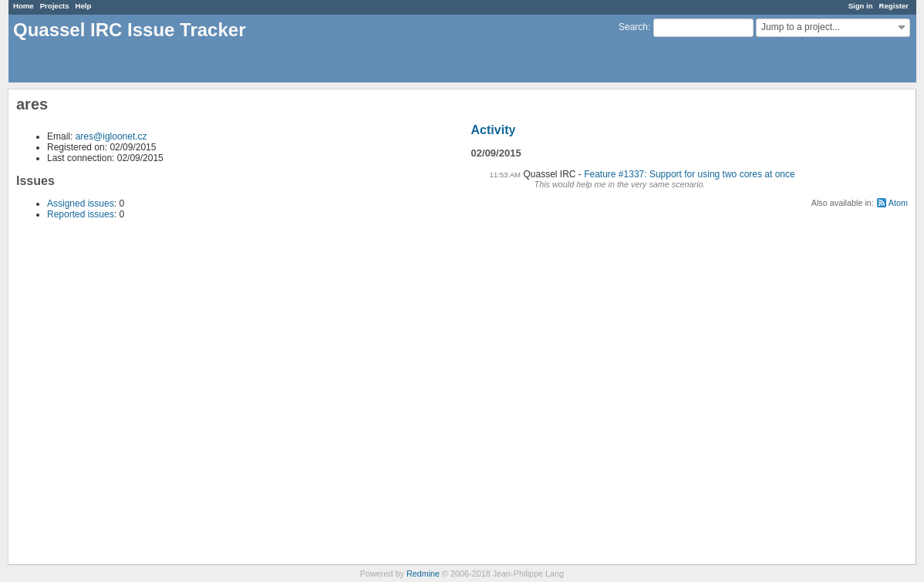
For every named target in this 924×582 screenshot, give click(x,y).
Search (633, 27)
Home (24, 6)
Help (84, 6)
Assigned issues (81, 204)
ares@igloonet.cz (111, 136)
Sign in (861, 6)
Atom (898, 203)
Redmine (423, 574)
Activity (494, 130)
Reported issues (81, 214)
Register (894, 6)
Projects (55, 6)
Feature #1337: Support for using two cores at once (690, 174)
